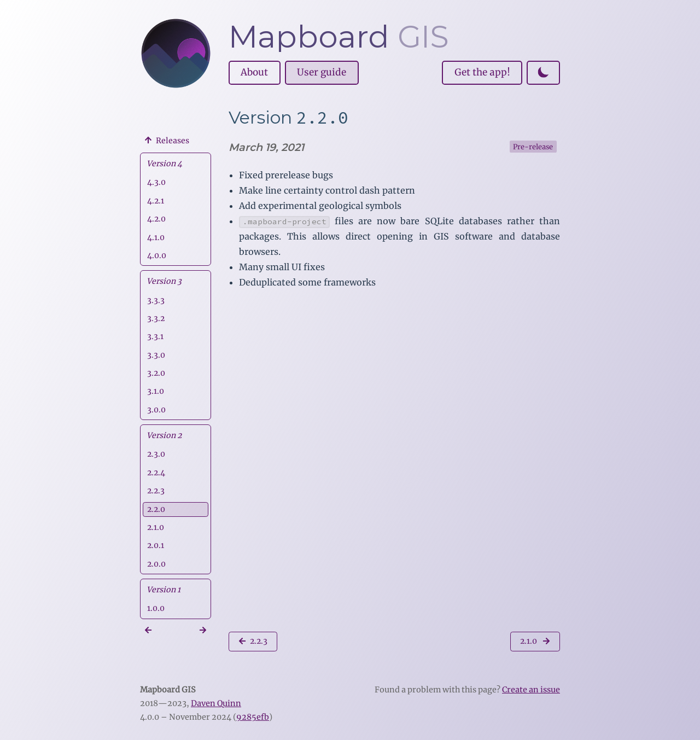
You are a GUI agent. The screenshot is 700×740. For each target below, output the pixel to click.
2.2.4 (156, 473)
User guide (322, 72)
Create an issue (531, 690)
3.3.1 (155, 336)
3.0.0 (156, 410)
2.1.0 (156, 527)
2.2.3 (156, 491)
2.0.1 (156, 545)
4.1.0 (156, 237)
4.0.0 (157, 255)
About (254, 72)
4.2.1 (156, 201)
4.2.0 (156, 219)
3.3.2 (156, 318)
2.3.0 (156, 454)
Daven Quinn (216, 703)
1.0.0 (156, 608)
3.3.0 (156, 355)
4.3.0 (156, 182)
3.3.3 (156, 300)
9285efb (253, 717)
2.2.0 (156, 509)
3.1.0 (156, 391)
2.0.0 (156, 564)
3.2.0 (156, 373)
